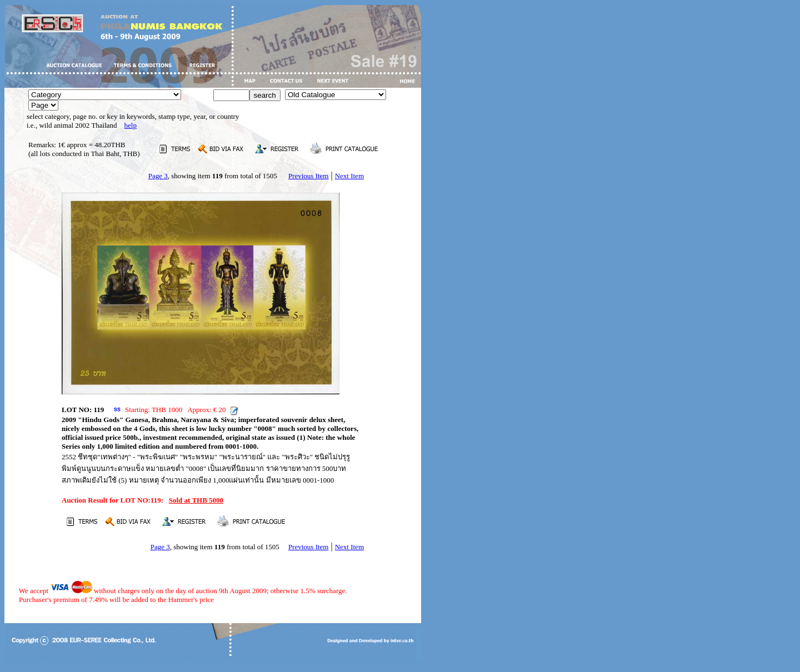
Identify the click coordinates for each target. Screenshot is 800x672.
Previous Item (309, 176)
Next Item (349, 176)
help (131, 125)
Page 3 (158, 176)
